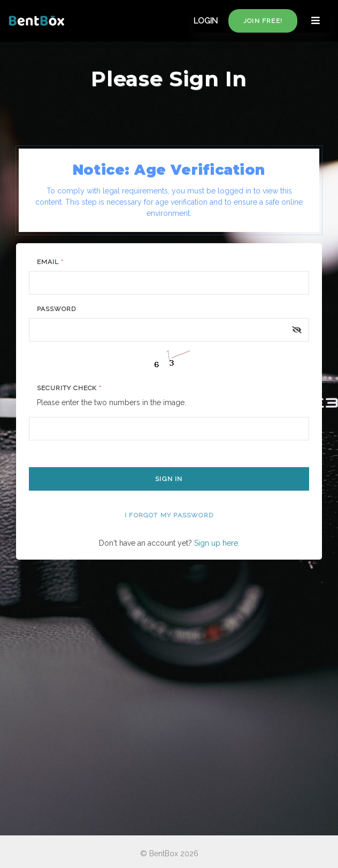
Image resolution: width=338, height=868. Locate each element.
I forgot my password (169, 515)
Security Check (69, 388)
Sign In (169, 479)
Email (50, 262)
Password (56, 309)
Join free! (263, 21)
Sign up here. (217, 543)
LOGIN (206, 21)
